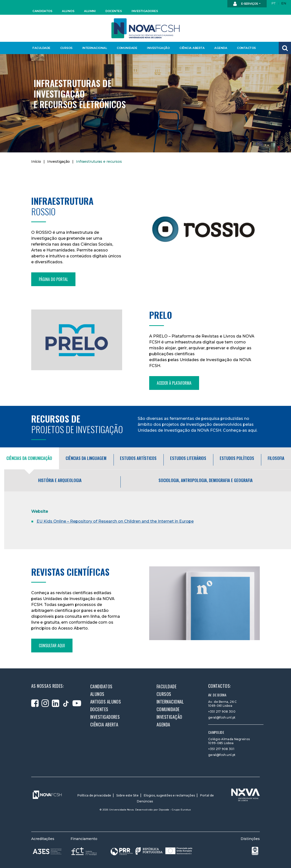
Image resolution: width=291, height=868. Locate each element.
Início (36, 162)
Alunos (68, 11)
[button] (285, 48)
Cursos (66, 48)
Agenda (221, 48)
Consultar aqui (52, 646)
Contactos (246, 48)
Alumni (90, 11)
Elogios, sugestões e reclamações (169, 795)
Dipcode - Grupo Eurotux (175, 810)
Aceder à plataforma (174, 383)
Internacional (95, 48)
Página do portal (53, 279)
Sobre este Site (127, 795)
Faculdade (41, 48)
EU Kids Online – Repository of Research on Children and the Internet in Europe (115, 521)
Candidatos (42, 11)
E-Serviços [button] (246, 4)
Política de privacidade (94, 795)
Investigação (158, 48)
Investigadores (144, 11)
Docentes (114, 11)
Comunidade (127, 48)
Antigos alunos (106, 702)
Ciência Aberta (192, 48)
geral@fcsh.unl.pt (222, 717)
